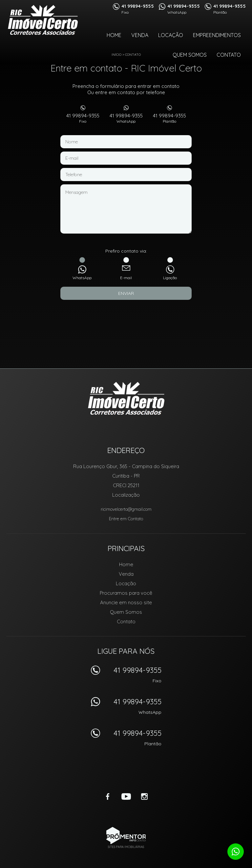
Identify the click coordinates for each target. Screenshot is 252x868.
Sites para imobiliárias (126, 847)
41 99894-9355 (83, 118)
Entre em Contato (126, 519)
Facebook (108, 796)
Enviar (126, 293)
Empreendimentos (217, 35)
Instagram (144, 796)
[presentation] (126, 316)
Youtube (126, 796)
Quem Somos (190, 55)
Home (114, 35)
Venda (140, 35)
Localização (126, 495)
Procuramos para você (126, 593)
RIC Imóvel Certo (126, 398)
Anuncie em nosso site (126, 602)
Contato (229, 55)
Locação (171, 35)
